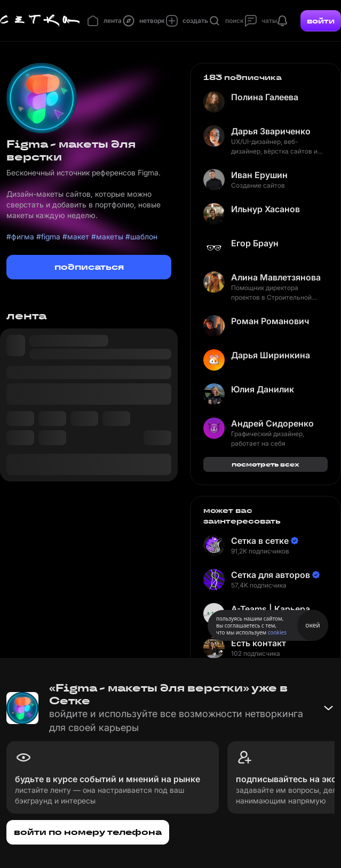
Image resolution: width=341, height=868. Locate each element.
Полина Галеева (265, 97)
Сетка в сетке (260, 541)
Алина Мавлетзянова (276, 277)
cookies (277, 632)
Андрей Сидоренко (272, 423)
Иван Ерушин (259, 175)
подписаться (89, 267)
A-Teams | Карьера (271, 609)
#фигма (20, 236)
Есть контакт (259, 643)
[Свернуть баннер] (328, 708)
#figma (48, 236)
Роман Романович (270, 321)
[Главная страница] (40, 21)
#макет (76, 236)
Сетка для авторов (271, 575)
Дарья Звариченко (271, 131)
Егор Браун (255, 243)
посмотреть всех (265, 464)
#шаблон (141, 236)
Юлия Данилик (263, 389)
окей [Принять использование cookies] (312, 625)
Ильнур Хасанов (265, 209)
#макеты (107, 236)
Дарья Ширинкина (271, 355)
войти (321, 21)
